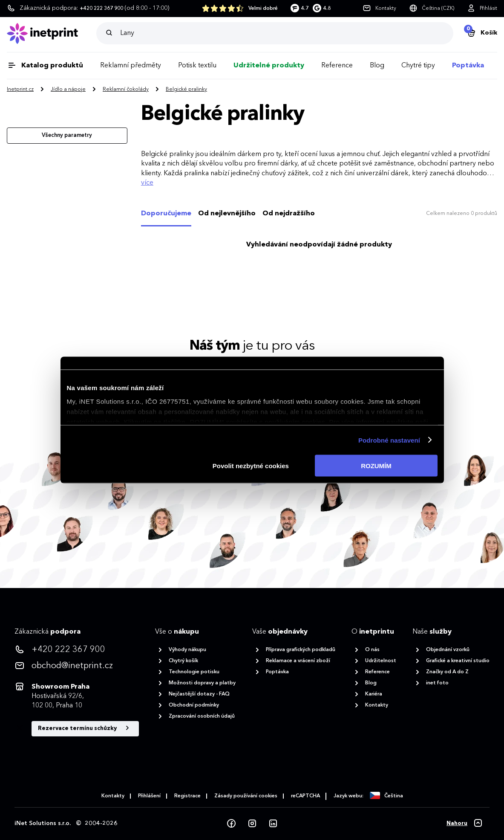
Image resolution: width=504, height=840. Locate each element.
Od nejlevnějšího (227, 214)
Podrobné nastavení (389, 440)
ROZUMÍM (376, 466)
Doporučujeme (166, 214)
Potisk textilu (197, 66)
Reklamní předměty (131, 66)
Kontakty (113, 796)
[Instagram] (252, 824)
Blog (377, 66)
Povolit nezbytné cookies (251, 466)
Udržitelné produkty (269, 66)
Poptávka (468, 66)
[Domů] (52, 33)
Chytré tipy (418, 66)
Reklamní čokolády (126, 90)
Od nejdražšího (289, 214)
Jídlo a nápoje (68, 90)
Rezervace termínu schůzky (85, 728)
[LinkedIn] (273, 824)
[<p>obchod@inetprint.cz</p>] (77, 666)
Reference (337, 66)
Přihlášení (149, 796)
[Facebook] (231, 824)
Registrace (187, 796)
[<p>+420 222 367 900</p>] (77, 650)
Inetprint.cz (20, 90)
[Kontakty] (379, 9)
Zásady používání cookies (246, 796)
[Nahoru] (465, 824)
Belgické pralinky (186, 90)
